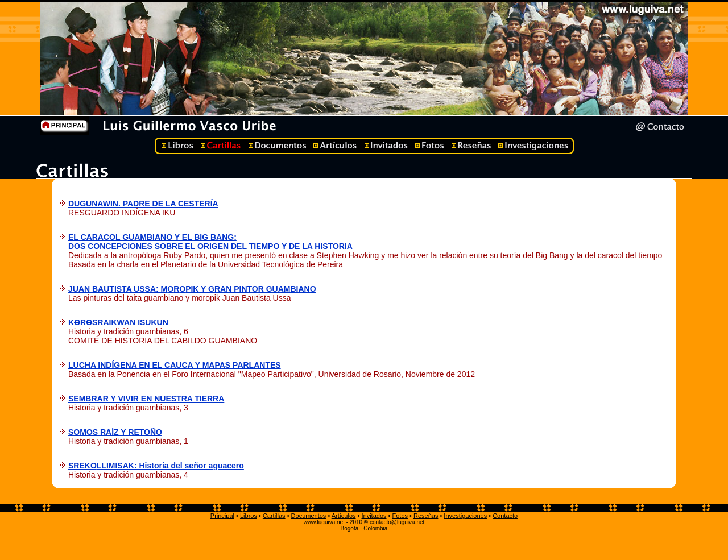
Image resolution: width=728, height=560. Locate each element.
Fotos (400, 516)
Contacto (505, 516)
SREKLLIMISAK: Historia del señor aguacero (156, 466)
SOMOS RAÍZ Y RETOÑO (115, 432)
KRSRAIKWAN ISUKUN (118, 322)
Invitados (374, 516)
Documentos (309, 516)
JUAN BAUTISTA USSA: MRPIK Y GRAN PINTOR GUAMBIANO (192, 289)
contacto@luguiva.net (397, 522)
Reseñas (426, 516)
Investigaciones (465, 516)
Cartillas (274, 516)
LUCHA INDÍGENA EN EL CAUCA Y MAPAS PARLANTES (175, 365)
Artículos (344, 516)
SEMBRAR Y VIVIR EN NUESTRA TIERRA (146, 399)
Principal (222, 516)
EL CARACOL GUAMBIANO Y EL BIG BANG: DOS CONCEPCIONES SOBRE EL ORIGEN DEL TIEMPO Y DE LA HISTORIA (210, 242)
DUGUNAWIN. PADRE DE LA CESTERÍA (143, 204)
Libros (249, 516)
